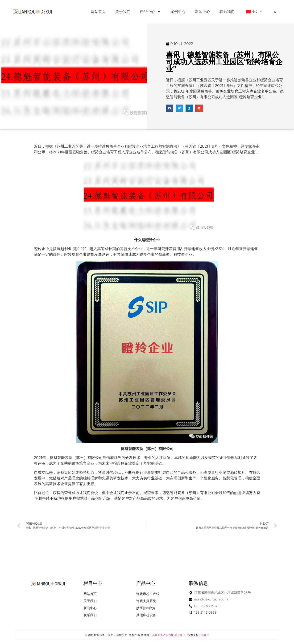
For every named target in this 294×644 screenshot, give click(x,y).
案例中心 (178, 12)
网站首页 (98, 12)
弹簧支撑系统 (146, 601)
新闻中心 (203, 12)
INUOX (204, 635)
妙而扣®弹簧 (146, 608)
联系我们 (227, 12)
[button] (275, 12)
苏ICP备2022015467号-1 (168, 635)
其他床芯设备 (146, 615)
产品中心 (150, 12)
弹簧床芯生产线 (148, 594)
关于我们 (123, 12)
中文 (254, 12)
